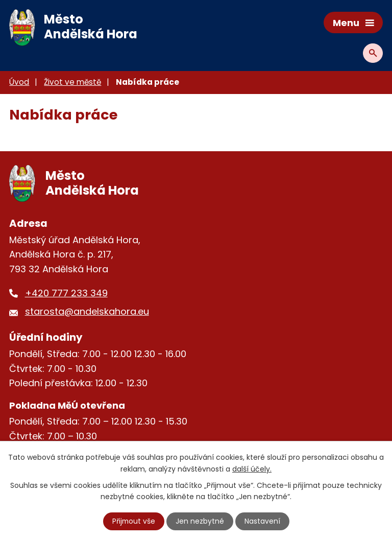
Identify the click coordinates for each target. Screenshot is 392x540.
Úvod (19, 82)
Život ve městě (72, 82)
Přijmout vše (134, 521)
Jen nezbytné (200, 521)
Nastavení (263, 521)
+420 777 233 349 (66, 293)
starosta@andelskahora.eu (87, 311)
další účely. (252, 468)
